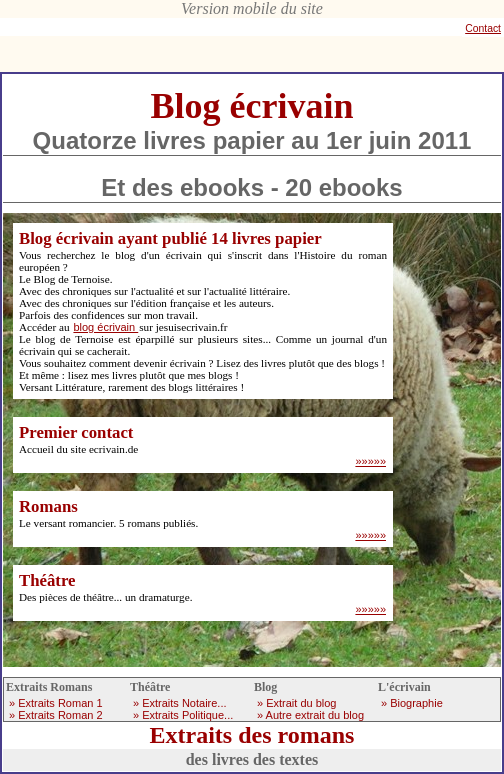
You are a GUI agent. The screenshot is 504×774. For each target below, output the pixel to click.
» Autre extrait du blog (310, 715)
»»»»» (370, 461)
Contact (483, 28)
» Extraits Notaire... (180, 703)
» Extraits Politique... (183, 715)
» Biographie (412, 703)
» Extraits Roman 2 (56, 715)
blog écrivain (105, 327)
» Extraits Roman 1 (56, 703)
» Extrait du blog (297, 703)
